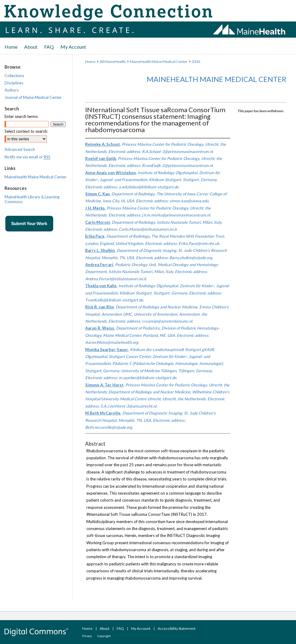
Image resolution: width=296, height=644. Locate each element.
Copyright (104, 636)
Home (90, 62)
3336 (196, 62)
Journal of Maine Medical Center (33, 97)
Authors (12, 90)
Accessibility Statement (177, 628)
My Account (141, 628)
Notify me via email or (27, 157)
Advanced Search (20, 149)
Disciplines (14, 83)
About (105, 628)
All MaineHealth (113, 62)
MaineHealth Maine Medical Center (159, 62)
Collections (14, 76)
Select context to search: (26, 131)
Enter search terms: (21, 116)
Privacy (87, 636)
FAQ (120, 628)
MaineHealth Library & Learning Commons (32, 199)
